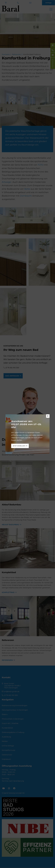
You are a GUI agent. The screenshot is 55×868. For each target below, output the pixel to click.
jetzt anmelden (19, 446)
